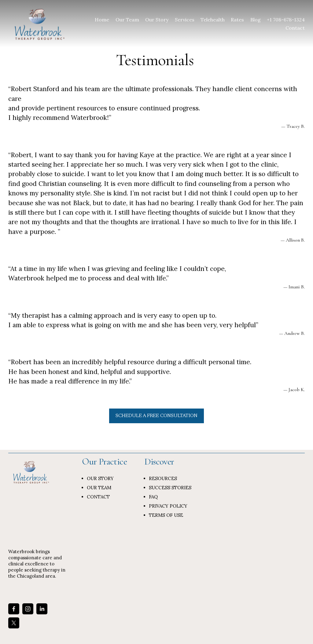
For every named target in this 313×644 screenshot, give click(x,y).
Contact (295, 28)
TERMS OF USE (166, 515)
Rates (237, 20)
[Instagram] (28, 609)
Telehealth (213, 20)
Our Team (127, 20)
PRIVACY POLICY (168, 506)
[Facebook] (14, 609)
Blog (256, 20)
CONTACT (98, 497)
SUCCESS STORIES (170, 488)
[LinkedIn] (42, 609)
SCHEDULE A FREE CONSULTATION (156, 416)
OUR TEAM (99, 488)
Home (102, 20)
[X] (14, 623)
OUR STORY (100, 478)
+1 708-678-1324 (286, 20)
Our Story (157, 20)
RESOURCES (163, 478)
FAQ (153, 497)
